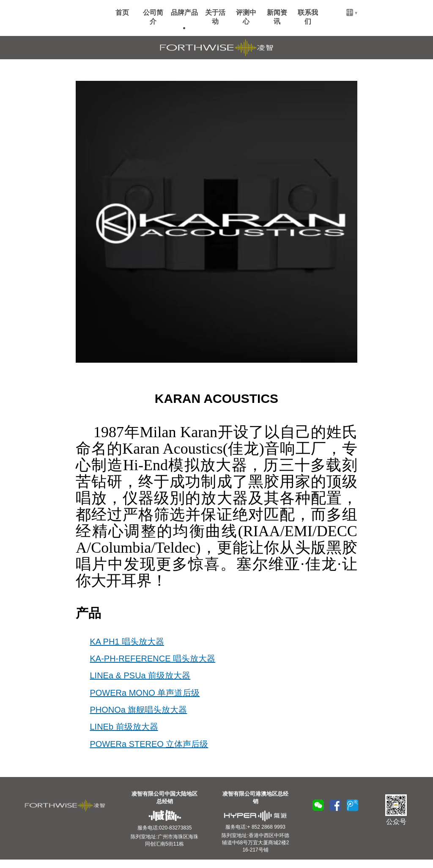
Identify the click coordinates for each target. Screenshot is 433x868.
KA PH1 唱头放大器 (127, 642)
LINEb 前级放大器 (124, 727)
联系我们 (308, 17)
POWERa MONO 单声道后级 (145, 693)
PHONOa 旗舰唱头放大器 (138, 710)
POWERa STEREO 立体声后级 (149, 744)
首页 (122, 12)
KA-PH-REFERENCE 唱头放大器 (152, 659)
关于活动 (215, 17)
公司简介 (153, 17)
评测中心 (246, 17)
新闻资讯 (277, 17)
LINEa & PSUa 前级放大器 (140, 675)
